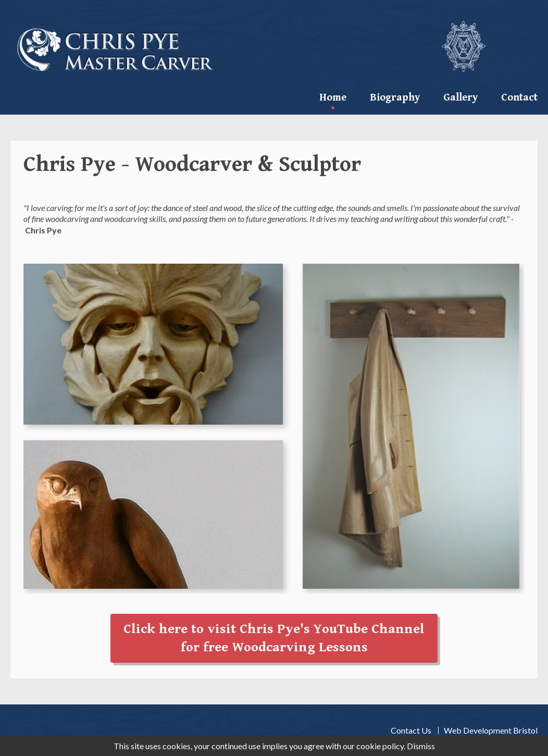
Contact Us (411, 730)
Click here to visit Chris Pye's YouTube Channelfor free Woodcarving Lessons (274, 638)
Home (333, 98)
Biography (395, 98)
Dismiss (421, 746)
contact (519, 98)
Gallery (460, 98)
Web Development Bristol (491, 730)
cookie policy (380, 746)
